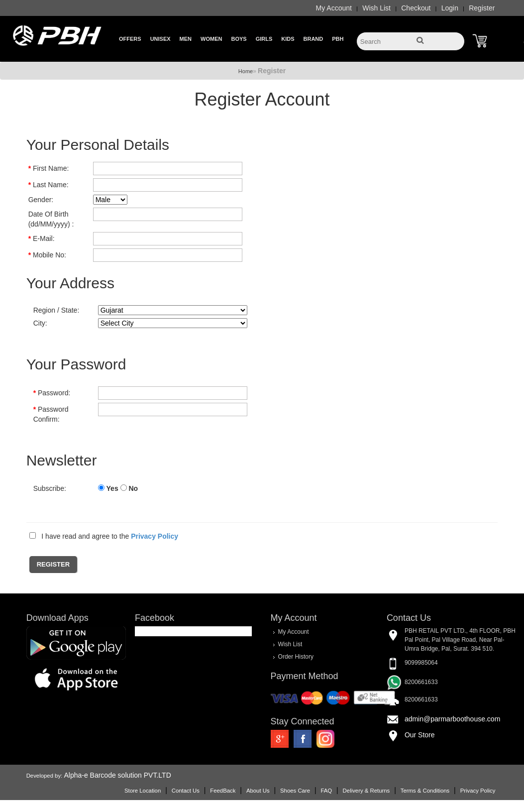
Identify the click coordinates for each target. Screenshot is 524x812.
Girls (264, 39)
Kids (288, 39)
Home (246, 71)
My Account (334, 8)
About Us (258, 791)
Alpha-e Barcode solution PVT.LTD (117, 775)
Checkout (416, 8)
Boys (239, 39)
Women (211, 39)
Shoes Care (295, 791)
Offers (130, 39)
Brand (314, 39)
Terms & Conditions (425, 791)
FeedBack (223, 791)
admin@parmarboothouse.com (452, 719)
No (133, 488)
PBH (338, 39)
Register (482, 8)
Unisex (160, 39)
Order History (296, 657)
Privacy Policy (478, 791)
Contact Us (186, 791)
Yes (112, 488)
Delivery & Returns (367, 791)
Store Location (143, 791)
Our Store (420, 735)
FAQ (326, 791)
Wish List (376, 8)
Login (450, 8)
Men (186, 39)
